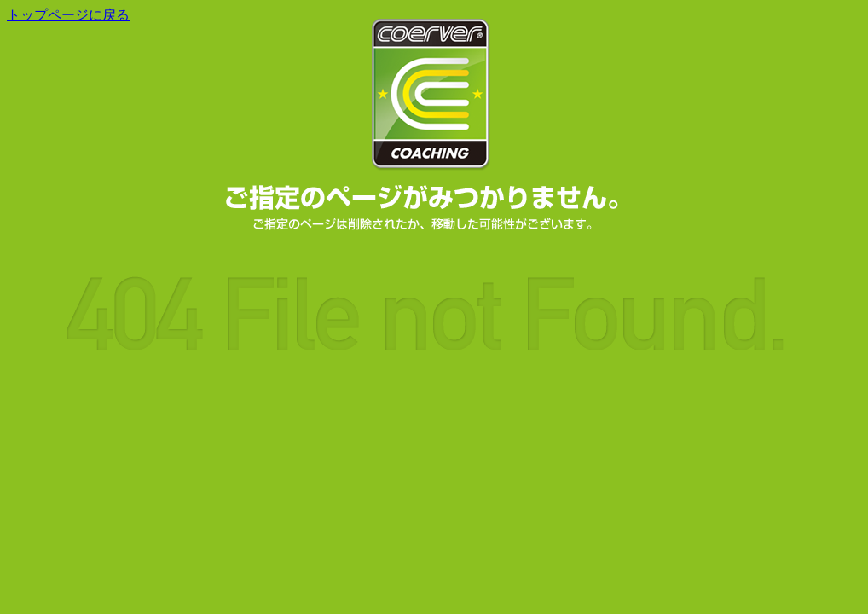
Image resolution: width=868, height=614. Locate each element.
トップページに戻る (68, 15)
